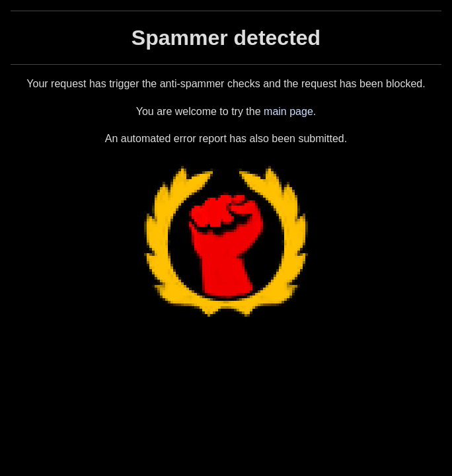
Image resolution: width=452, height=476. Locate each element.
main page (288, 111)
